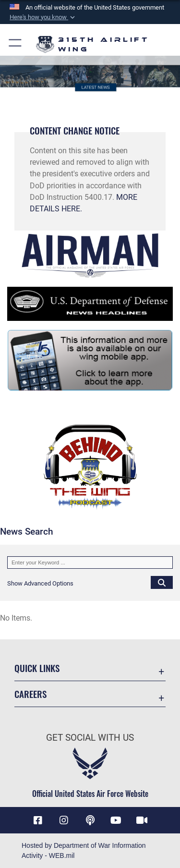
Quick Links (37, 668)
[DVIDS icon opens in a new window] (142, 820)
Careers (30, 694)
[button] (43, 17)
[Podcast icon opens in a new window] (90, 820)
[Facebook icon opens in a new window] (38, 820)
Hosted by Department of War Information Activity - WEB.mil (84, 850)
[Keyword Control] (90, 562)
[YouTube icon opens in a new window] (116, 820)
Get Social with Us (90, 738)
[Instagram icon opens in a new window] (64, 820)
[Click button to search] (162, 582)
